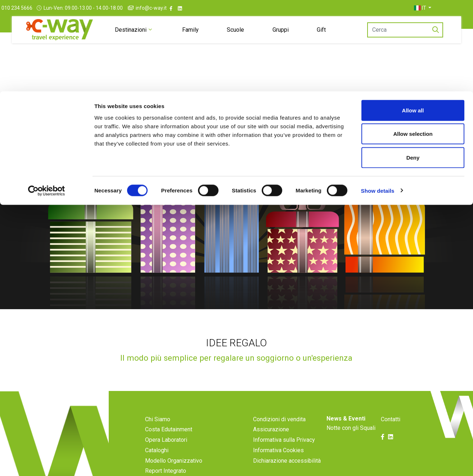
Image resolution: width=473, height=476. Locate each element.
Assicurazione (271, 447)
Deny (413, 66)
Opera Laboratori (166, 458)
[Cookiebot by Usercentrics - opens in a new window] (47, 99)
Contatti (391, 437)
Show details (378, 99)
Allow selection (413, 43)
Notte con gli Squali (351, 446)
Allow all (413, 19)
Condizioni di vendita (279, 437)
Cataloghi (157, 468)
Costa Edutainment (169, 447)
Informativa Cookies (278, 468)
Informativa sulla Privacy (284, 458)
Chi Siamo (158, 437)
